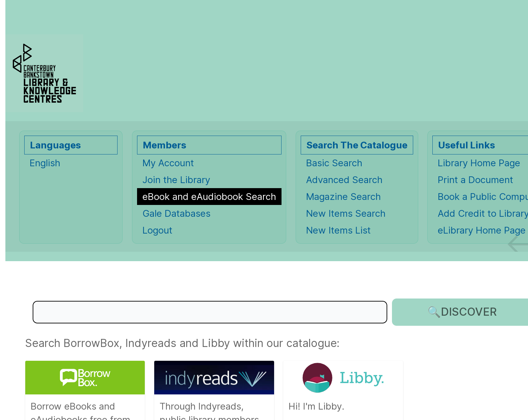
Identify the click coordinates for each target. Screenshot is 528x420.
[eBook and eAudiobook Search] (209, 197)
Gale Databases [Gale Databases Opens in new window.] (176, 213)
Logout (157, 230)
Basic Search (334, 163)
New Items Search (346, 213)
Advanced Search (344, 180)
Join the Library (176, 180)
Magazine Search (343, 197)
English (45, 163)
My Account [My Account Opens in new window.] (168, 163)
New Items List (338, 230)
